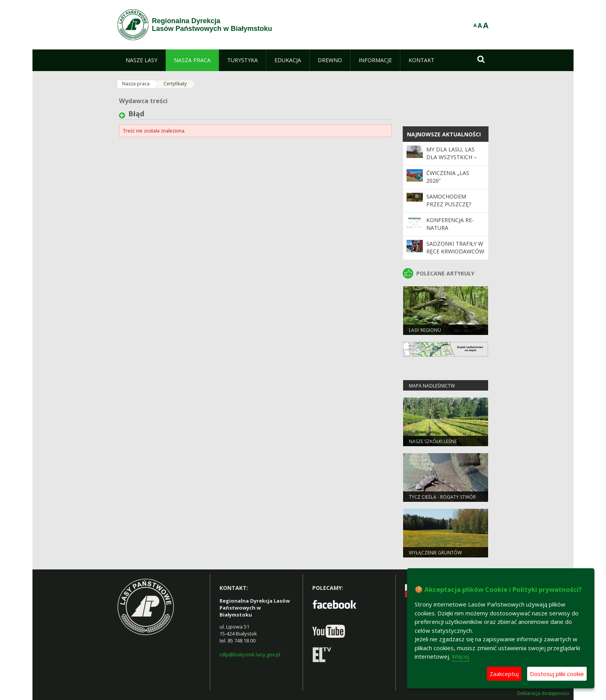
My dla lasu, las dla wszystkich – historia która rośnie (452, 161)
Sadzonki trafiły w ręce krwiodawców (455, 247)
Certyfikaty (175, 84)
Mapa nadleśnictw (432, 386)
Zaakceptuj (504, 674)
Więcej (460, 656)
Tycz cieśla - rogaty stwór (442, 497)
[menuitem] (141, 60)
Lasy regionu (425, 330)
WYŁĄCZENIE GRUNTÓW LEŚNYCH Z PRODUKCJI (435, 556)
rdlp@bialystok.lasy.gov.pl (250, 654)
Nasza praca (136, 84)
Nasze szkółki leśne (433, 441)
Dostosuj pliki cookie (557, 674)
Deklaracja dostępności (543, 693)
